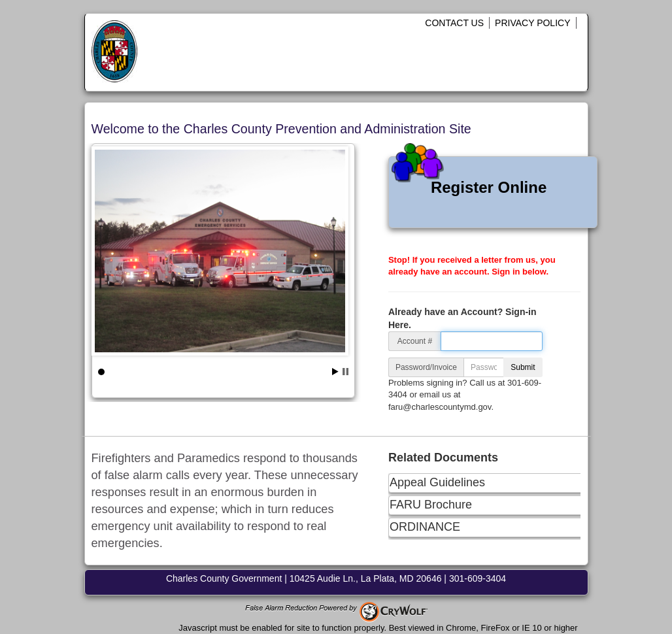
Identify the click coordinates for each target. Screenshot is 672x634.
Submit (523, 367)
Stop (345, 372)
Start (335, 372)
